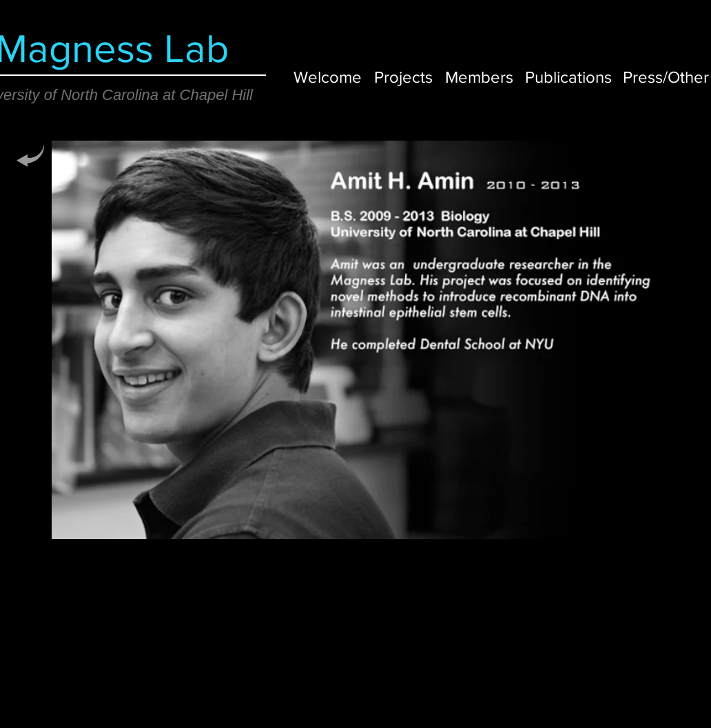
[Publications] (568, 77)
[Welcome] (328, 77)
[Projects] (403, 77)
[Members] (479, 77)
